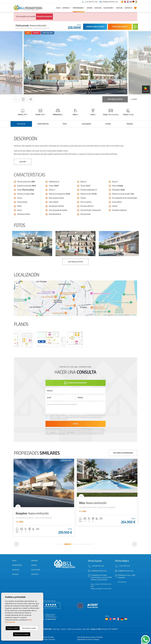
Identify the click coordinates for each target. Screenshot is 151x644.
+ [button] (17, 283)
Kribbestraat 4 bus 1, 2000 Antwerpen (127, 576)
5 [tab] (91, 544)
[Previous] (17, 544)
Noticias (119, 8)
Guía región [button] (108, 8)
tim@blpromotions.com (126, 571)
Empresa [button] (66, 8)
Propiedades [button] (78, 8)
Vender (90, 8)
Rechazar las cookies (22, 634)
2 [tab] (68, 544)
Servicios (98, 8)
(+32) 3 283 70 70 (124, 566)
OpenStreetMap (119, 315)
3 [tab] (75, 544)
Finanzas (130, 124)
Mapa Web (86, 629)
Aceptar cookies (13, 628)
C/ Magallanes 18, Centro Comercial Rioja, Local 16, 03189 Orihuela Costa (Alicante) (101, 577)
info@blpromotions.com (109, 2)
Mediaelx (105, 629)
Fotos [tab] (65, 124)
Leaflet (105, 315)
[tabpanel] (44, 497)
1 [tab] (60, 544)
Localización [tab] (86, 124)
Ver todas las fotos (115, 99)
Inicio (58, 8)
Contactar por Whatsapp (76, 383)
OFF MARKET (113, 629)
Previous (27, 63)
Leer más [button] (23, 162)
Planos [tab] (108, 124)
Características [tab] (43, 124)
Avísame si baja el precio (95, 27)
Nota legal (56, 629)
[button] (31, 99)
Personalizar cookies (29, 628)
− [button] (17, 287)
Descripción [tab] (21, 124)
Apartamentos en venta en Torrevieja (88, 640)
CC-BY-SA (133, 315)
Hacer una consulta (120, 27)
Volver (134, 99)
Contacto (128, 8)
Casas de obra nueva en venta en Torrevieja (90, 637)
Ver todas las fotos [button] (75, 262)
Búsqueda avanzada (44, 17)
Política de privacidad (55, 417)
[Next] (134, 544)
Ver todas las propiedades (123, 453)
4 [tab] (83, 544)
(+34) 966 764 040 (90, 2)
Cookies (64, 629)
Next (124, 63)
